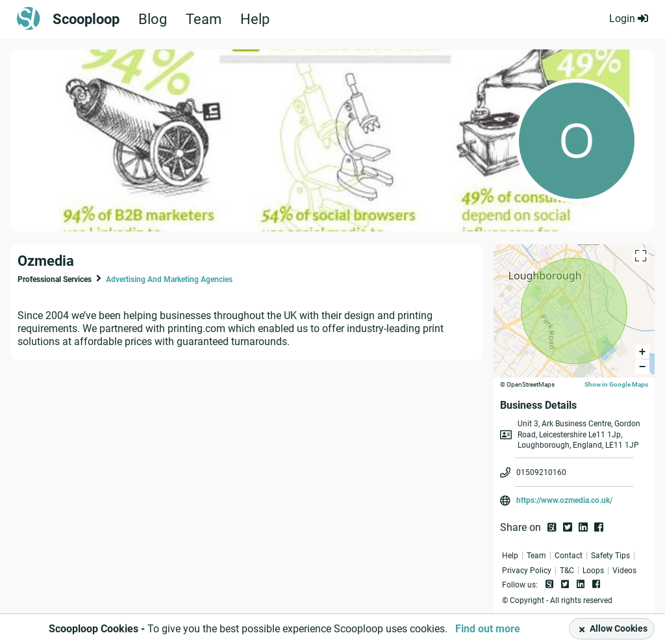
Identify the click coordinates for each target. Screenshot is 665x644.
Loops (593, 571)
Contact (569, 556)
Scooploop (86, 19)
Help (255, 19)
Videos (624, 571)
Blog (153, 19)
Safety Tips (610, 556)
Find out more (488, 629)
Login (629, 19)
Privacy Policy (527, 571)
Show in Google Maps (616, 384)
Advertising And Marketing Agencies (169, 279)
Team (204, 19)
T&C (567, 571)
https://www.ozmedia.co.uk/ (564, 500)
